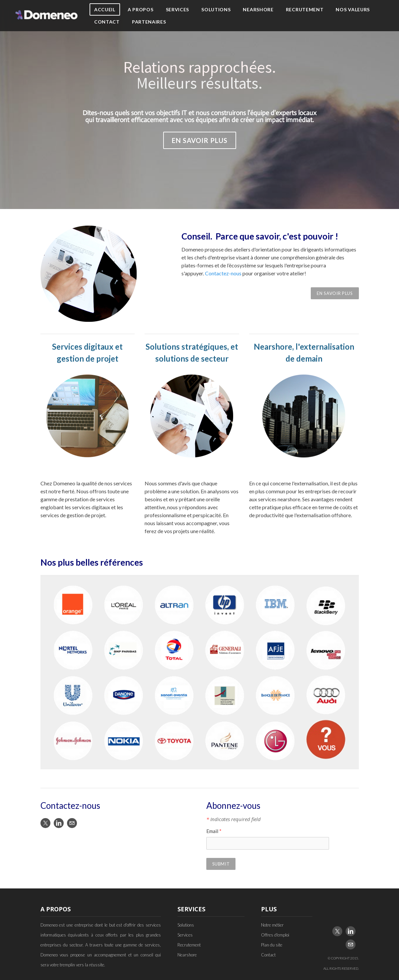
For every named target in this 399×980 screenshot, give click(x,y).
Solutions (216, 9)
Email (214, 831)
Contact (107, 22)
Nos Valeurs (353, 9)
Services (178, 9)
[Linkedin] (59, 823)
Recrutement (305, 9)
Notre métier (272, 925)
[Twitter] (45, 823)
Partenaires (149, 22)
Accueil (105, 9)
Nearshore (258, 9)
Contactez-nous (223, 273)
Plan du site (272, 945)
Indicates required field (233, 819)
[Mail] (72, 823)
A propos (141, 9)
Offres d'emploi (275, 935)
